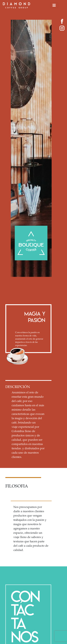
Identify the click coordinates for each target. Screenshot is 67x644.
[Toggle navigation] (54, 5)
